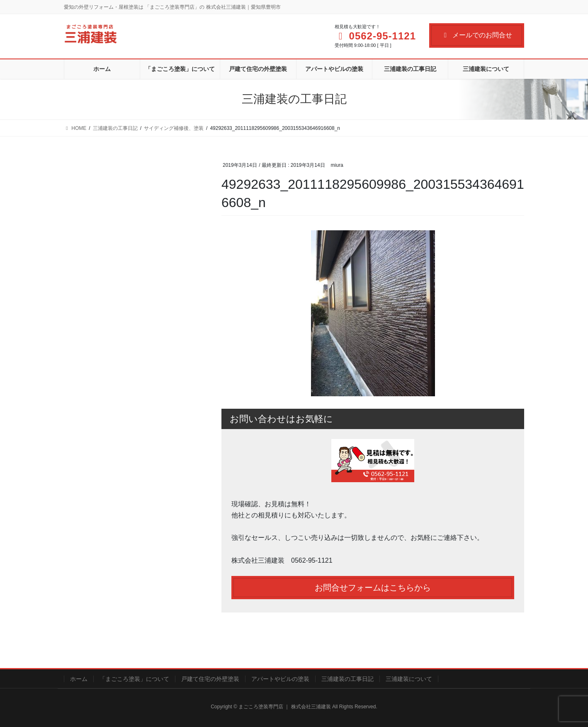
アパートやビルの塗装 (280, 679)
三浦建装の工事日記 (347, 679)
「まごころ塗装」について (134, 679)
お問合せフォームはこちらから (373, 588)
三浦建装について (409, 679)
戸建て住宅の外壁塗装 (210, 679)
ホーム (79, 679)
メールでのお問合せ (477, 35)
